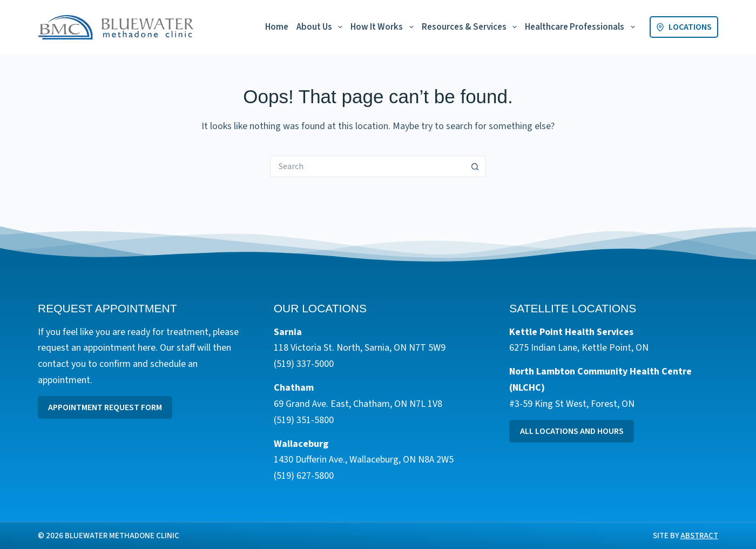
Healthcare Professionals (582, 27)
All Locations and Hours (572, 431)
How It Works (384, 27)
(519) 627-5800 (304, 476)
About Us (322, 27)
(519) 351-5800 (304, 420)
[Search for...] (367, 166)
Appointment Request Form (105, 407)
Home (277, 27)
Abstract (699, 536)
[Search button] (475, 166)
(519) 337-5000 (304, 364)
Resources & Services (471, 27)
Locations (684, 27)
